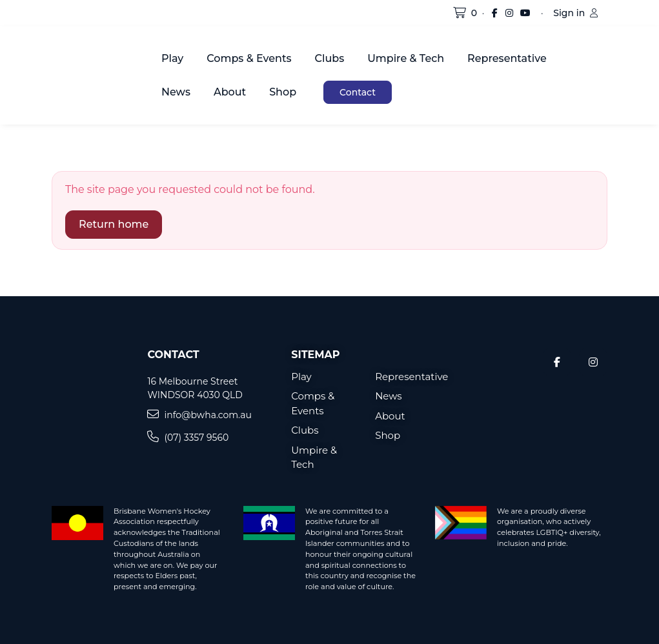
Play (172, 58)
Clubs (330, 58)
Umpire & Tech (406, 58)
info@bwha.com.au (199, 415)
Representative (507, 58)
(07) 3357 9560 (188, 437)
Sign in (575, 13)
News (176, 92)
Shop (283, 92)
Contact (358, 92)
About (230, 92)
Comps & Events (249, 58)
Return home (114, 224)
